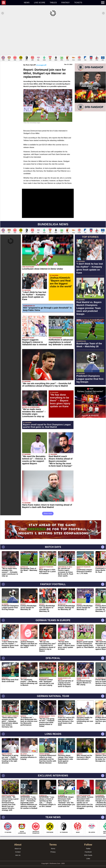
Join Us (18, 852)
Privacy (53, 849)
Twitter (88, 845)
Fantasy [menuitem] (66, 3)
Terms (53, 845)
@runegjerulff (41, 62)
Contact (18, 849)
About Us (18, 845)
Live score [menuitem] (40, 3)
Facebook (88, 849)
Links (88, 855)
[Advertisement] (53, 36)
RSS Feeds (88, 852)
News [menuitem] (27, 3)
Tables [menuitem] (53, 3)
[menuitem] (12, 3)
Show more (48, 510)
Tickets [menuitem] (78, 3)
